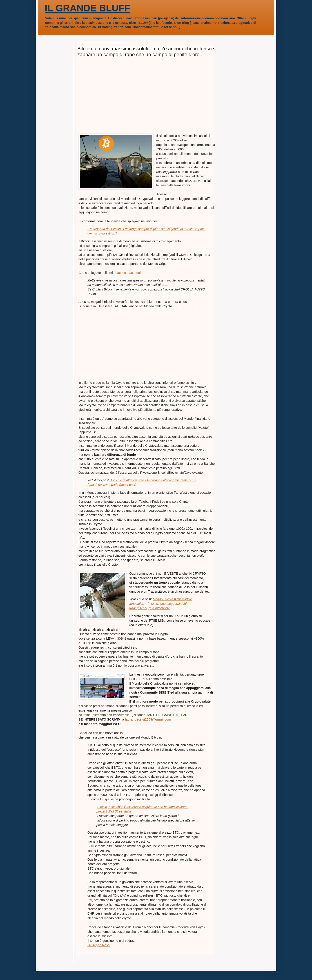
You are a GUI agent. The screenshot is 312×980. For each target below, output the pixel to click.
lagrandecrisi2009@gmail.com (148, 719)
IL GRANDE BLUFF (87, 8)
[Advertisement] (147, 98)
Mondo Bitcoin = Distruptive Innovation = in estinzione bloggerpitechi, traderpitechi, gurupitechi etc (161, 604)
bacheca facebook (129, 273)
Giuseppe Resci (99, 945)
